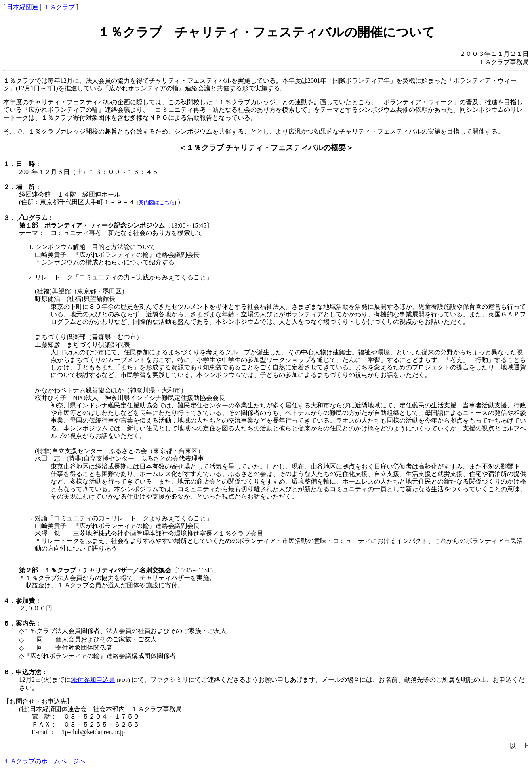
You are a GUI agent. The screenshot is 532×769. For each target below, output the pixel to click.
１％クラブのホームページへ (44, 761)
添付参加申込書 (93, 680)
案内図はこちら (157, 202)
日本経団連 (23, 7)
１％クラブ (59, 7)
